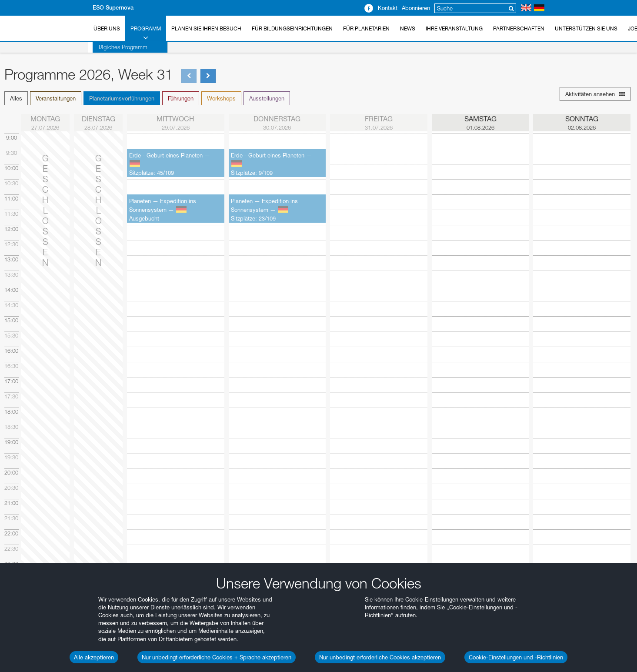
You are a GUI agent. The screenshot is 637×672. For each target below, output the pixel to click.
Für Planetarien (366, 28)
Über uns (107, 28)
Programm (146, 33)
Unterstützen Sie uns (586, 28)
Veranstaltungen (56, 98)
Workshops (221, 98)
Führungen (181, 98)
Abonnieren (416, 8)
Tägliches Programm (118, 47)
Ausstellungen (267, 98)
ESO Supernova (113, 8)
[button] (17, 98)
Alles (16, 98)
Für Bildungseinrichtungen (292, 28)
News (408, 28)
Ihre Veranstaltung (454, 28)
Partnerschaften (519, 28)
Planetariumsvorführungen (122, 98)
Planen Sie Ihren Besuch (206, 28)
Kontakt (388, 8)
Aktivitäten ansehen (595, 94)
